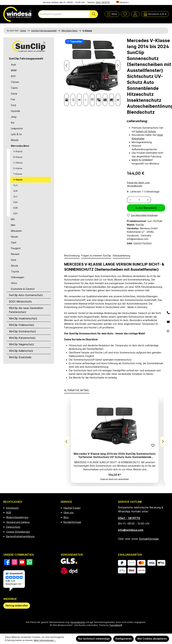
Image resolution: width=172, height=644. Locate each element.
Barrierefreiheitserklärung (20, 536)
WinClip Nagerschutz (21, 344)
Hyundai (15, 111)
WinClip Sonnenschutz (22, 331)
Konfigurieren (123, 639)
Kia (13, 123)
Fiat (13, 99)
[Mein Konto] (135, 14)
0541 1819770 (103, 2)
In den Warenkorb (146, 208)
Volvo (14, 283)
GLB (15, 191)
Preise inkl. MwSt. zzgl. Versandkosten (138, 184)
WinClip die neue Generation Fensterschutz (26, 310)
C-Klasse (18, 163)
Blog (66, 517)
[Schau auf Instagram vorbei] (15, 562)
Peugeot (16, 248)
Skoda (15, 266)
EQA (16, 202)
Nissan (15, 237)
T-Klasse (18, 174)
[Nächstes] (70, 100)
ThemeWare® (116, 625)
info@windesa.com (131, 530)
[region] (92, 72)
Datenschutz (13, 527)
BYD (13, 76)
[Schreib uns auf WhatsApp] (29, 562)
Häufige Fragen (72, 508)
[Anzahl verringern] (130, 200)
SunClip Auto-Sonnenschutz (26, 295)
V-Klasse (18, 180)
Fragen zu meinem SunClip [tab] (96, 256)
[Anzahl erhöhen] (148, 200)
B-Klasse (18, 157)
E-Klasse (18, 168)
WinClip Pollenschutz (22, 325)
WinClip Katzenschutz (22, 338)
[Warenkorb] (155, 14)
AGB (9, 512)
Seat (14, 260)
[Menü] (112, 14)
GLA (16, 185)
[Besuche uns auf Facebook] (7, 562)
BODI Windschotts (20, 302)
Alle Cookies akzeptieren (152, 639)
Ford (13, 105)
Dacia (14, 94)
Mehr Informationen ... (45, 640)
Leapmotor (17, 128)
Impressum (12, 508)
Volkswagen (18, 277)
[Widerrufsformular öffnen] (17, 606)
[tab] (72, 256)
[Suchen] (94, 14)
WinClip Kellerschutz (21, 351)
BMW (14, 70)
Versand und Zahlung (18, 522)
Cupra (14, 88)
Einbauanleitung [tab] (121, 256)
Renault (15, 254)
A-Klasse (18, 151)
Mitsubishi (16, 231)
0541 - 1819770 (129, 518)
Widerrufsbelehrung (17, 517)
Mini (13, 225)
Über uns (69, 512)
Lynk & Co (16, 134)
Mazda (15, 140)
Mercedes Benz (20, 146)
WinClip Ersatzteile (20, 357)
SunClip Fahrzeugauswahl (26, 59)
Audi (13, 65)
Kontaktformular (72, 522)
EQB (16, 208)
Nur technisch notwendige (94, 639)
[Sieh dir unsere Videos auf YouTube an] (22, 562)
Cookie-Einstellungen (18, 532)
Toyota (15, 271)
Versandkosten (78, 622)
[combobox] (64, 14)
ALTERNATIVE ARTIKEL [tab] (77, 390)
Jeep (14, 117)
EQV (16, 213)
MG (13, 219)
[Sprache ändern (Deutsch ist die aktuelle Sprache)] (123, 3)
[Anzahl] (139, 200)
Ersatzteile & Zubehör (23, 289)
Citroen (15, 82)
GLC (16, 197)
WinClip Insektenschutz (23, 318)
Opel (14, 242)
